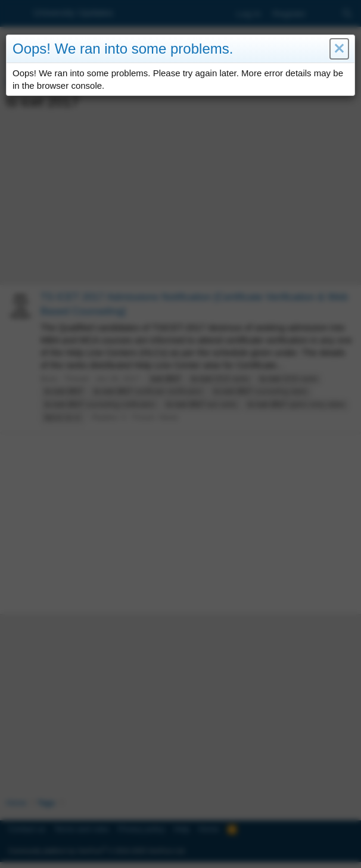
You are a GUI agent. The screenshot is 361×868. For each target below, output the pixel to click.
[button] (339, 49)
